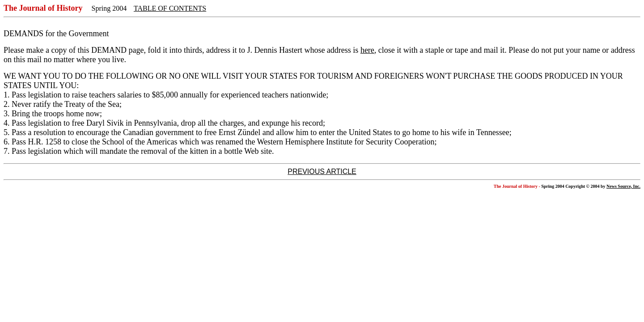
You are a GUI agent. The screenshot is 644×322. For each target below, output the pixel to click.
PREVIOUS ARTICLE (322, 172)
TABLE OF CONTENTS (170, 8)
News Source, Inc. (623, 186)
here (367, 50)
